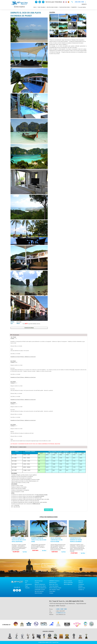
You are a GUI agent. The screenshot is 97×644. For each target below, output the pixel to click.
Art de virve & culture (40, 586)
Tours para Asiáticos (82, 7)
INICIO (35, 7)
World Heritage (39, 581)
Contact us (81, 590)
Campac (51, 593)
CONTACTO (84, 4)
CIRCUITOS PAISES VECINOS (52, 7)
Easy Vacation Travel (54, 590)
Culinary (37, 583)
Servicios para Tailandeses (54, 2)
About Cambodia (68, 583)
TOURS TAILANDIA (41, 7)
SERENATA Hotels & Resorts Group (54, 582)
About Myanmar (68, 584)
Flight (27, 586)
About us (81, 581)
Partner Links (82, 588)
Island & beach (39, 593)
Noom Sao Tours (54, 584)
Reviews (80, 586)
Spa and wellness (39, 591)
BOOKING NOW (48, 510)
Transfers (27, 588)
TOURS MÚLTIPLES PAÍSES (64, 7)
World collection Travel (55, 588)
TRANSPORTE (74, 7)
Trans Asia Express (54, 586)
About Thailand (68, 581)
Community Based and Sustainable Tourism (41, 589)
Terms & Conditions (81, 584)
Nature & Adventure (40, 584)
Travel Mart (52, 591)
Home (27, 581)
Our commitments (28, 584)
